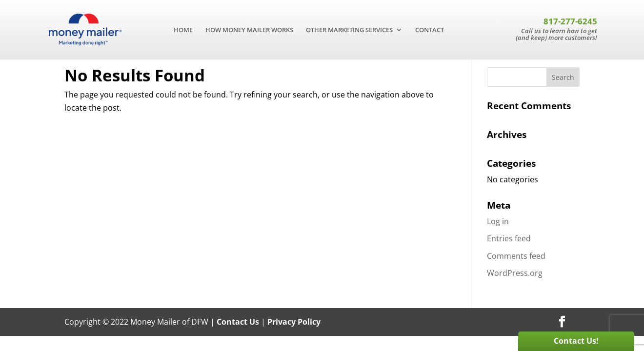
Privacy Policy (294, 322)
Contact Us (238, 322)
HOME (183, 30)
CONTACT (430, 30)
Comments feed (516, 256)
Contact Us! (576, 341)
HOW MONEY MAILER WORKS (249, 30)
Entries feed (509, 238)
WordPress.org (515, 273)
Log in (498, 221)
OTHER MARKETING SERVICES (349, 30)
